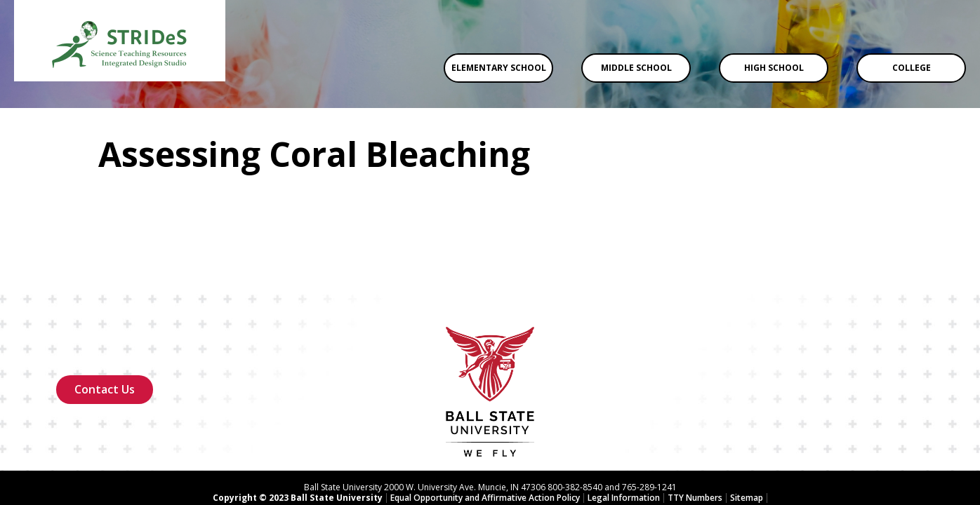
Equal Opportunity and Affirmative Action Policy (485, 442)
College (912, 68)
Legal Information (624, 442)
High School (774, 68)
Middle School (636, 68)
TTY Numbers (695, 442)
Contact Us (105, 333)
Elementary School (499, 68)
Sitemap (747, 442)
